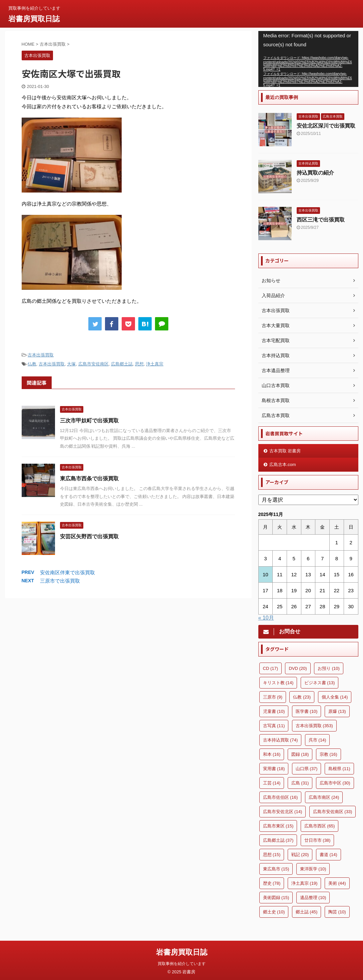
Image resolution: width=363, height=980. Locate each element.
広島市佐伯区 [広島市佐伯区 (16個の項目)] (280, 797)
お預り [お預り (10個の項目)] (329, 668)
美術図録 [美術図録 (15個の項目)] (276, 898)
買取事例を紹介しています (182, 962)
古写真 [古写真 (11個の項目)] (274, 726)
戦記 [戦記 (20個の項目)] (300, 855)
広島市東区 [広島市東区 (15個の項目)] (278, 826)
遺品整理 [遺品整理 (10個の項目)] (313, 898)
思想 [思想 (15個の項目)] (272, 855)
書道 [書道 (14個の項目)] (328, 855)
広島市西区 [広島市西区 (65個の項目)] (320, 826)
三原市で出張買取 (60, 581)
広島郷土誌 (122, 364)
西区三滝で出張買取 (321, 220)
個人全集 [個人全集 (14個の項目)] (335, 697)
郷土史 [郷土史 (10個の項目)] (274, 912)
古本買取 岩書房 (285, 451)
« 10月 (266, 618)
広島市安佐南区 (93, 364)
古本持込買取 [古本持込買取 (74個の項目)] (280, 740)
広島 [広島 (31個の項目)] (300, 783)
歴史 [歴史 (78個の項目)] (272, 883)
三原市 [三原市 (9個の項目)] (273, 697)
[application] (308, 59)
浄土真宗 (155, 364)
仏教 (32, 364)
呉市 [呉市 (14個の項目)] (317, 740)
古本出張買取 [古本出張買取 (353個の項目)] (314, 726)
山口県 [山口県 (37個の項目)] (307, 769)
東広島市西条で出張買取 (89, 479)
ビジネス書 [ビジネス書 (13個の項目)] (320, 683)
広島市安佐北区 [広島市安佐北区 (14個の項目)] (283, 812)
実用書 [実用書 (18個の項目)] (274, 769)
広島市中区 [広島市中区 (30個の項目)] (335, 783)
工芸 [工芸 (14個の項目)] (272, 783)
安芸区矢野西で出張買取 (89, 536)
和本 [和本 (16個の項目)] (272, 754)
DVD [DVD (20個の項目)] (298, 668)
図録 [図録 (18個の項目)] (300, 754)
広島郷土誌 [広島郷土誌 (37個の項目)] (278, 840)
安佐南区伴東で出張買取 (67, 572)
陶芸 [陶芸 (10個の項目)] (337, 912)
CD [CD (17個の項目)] (271, 668)
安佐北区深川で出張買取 (326, 126)
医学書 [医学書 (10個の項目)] (307, 711)
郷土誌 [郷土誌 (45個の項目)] (307, 912)
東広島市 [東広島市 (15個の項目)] (276, 869)
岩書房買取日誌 (34, 19)
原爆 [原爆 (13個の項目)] (337, 711)
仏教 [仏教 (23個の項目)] (302, 697)
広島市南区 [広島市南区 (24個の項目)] (324, 797)
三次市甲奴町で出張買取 (89, 421)
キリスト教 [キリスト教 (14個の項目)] (278, 683)
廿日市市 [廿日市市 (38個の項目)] (317, 840)
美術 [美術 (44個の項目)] (337, 883)
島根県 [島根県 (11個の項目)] (339, 769)
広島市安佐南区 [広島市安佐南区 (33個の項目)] (333, 812)
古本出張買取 (41, 355)
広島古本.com (283, 465)
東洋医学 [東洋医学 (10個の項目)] (313, 869)
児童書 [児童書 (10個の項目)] (274, 711)
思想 (139, 364)
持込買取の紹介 (315, 173)
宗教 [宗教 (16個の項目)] (328, 754)
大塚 (71, 364)
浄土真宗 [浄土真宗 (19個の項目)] (304, 883)
